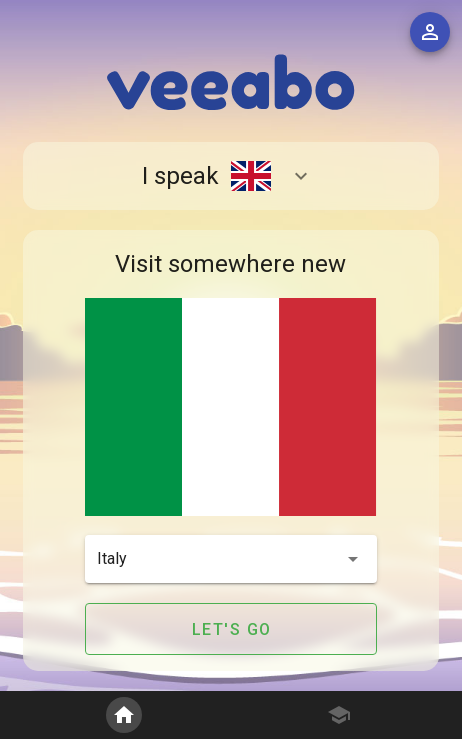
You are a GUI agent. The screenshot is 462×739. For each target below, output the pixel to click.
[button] (230, 559)
